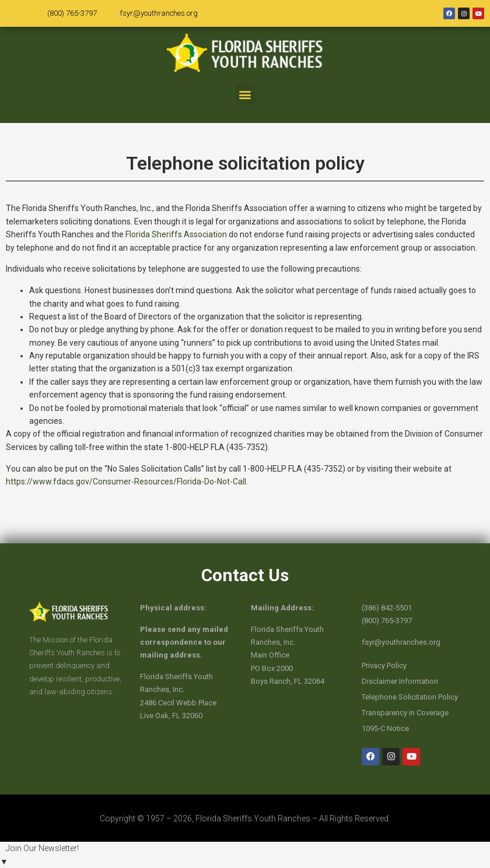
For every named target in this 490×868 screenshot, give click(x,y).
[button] (245, 94)
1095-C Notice (385, 728)
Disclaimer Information (400, 681)
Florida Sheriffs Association (176, 234)
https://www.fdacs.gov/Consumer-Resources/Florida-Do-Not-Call (126, 482)
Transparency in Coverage (405, 713)
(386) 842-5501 (387, 608)
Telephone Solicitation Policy (410, 697)
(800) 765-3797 (72, 13)
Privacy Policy (384, 665)
